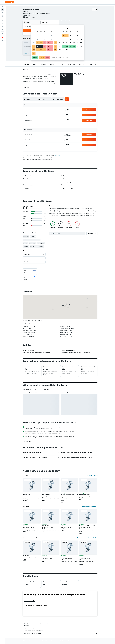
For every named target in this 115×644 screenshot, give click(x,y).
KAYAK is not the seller (61, 628)
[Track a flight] (2, 23)
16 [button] (55, 43)
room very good (41, 243)
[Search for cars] (2, 13)
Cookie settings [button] (26, 162)
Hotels (31, 641)
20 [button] (45, 46)
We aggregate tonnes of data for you (61, 631)
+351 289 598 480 (27, 15)
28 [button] (48, 50)
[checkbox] (30, 272)
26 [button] (41, 50)
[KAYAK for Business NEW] (2, 29)
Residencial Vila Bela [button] (84, 494)
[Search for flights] (2, 7)
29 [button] (52, 50)
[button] (2, 2)
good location (32, 243)
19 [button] (41, 46)
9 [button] (55, 39)
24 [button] (34, 50)
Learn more (57, 155)
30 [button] (55, 50)
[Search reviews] (68, 233)
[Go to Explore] (2, 20)
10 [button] (34, 43)
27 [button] (45, 50)
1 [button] (52, 36)
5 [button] (41, 39)
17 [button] (34, 46)
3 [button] (34, 39)
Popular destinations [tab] (41, 600)
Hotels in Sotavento (54, 641)
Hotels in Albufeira (30, 611)
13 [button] (45, 43)
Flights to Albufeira (30, 609)
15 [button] (52, 43)
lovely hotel (33, 237)
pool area (25, 243)
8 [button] (52, 39)
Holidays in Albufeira (76, 609)
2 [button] (55, 36)
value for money (40, 246)
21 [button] (48, 46)
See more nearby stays (92, 475)
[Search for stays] (2, 10)
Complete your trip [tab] (30, 600)
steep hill (32, 246)
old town (38, 240)
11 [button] (37, 43)
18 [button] (38, 46)
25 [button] (37, 50)
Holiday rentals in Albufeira (55, 611)
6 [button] (45, 39)
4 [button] (38, 39)
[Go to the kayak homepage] (10, 2)
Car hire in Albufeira (53, 609)
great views (26, 246)
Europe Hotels (37, 641)
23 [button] (55, 46)
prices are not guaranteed (52, 624)
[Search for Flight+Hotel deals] (2, 16)
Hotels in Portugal (45, 641)
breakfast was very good (29, 240)
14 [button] (48, 43)
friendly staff (26, 237)
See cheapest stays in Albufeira (90, 507)
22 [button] (52, 46)
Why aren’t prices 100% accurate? (61, 633)
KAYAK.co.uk (25, 641)
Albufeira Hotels (63, 641)
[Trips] (2, 34)
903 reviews (32, 17)
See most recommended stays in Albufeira (87, 538)
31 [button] (34, 53)
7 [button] (48, 39)
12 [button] (41, 43)
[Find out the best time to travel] (2, 26)
